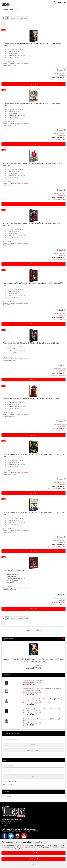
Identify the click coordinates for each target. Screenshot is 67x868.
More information (33, 864)
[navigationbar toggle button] (64, 3)
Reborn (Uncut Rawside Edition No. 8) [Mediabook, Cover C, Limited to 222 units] (31, 399)
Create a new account (10, 782)
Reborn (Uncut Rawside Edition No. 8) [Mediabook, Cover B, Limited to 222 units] (31, 343)
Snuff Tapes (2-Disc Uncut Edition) (15, 570)
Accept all (34, 853)
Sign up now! (7, 796)
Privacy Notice (19, 849)
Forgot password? (9, 785)
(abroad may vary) (24, 63)
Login (34, 776)
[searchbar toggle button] (54, 3)
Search (34, 745)
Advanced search (33, 750)
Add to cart (33, 84)
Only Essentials (33, 859)
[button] (3, 18)
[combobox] (14, 18)
